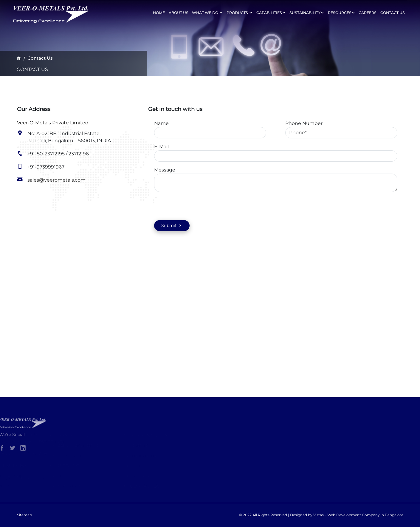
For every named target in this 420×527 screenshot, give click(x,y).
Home (159, 13)
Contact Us (393, 13)
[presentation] (183, 206)
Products (240, 13)
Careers (368, 13)
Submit (172, 226)
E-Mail (161, 147)
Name (161, 123)
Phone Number (304, 123)
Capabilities (271, 13)
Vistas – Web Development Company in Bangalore (358, 515)
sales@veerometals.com (56, 180)
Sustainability (307, 13)
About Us (179, 13)
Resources (341, 13)
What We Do (207, 13)
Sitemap (24, 515)
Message (165, 170)
